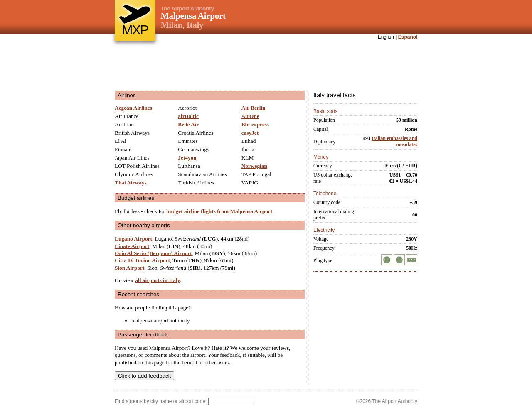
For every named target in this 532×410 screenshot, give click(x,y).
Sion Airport (129, 268)
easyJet (250, 133)
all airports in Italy (158, 280)
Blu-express (255, 124)
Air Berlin (254, 108)
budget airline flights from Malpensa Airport (219, 211)
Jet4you (187, 158)
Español (408, 37)
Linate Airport (132, 246)
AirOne (250, 116)
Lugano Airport (133, 239)
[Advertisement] (266, 66)
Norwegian (254, 166)
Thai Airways (131, 183)
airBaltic (188, 116)
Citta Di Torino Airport (142, 260)
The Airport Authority (187, 9)
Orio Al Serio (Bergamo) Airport (153, 253)
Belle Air (188, 124)
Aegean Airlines (133, 108)
